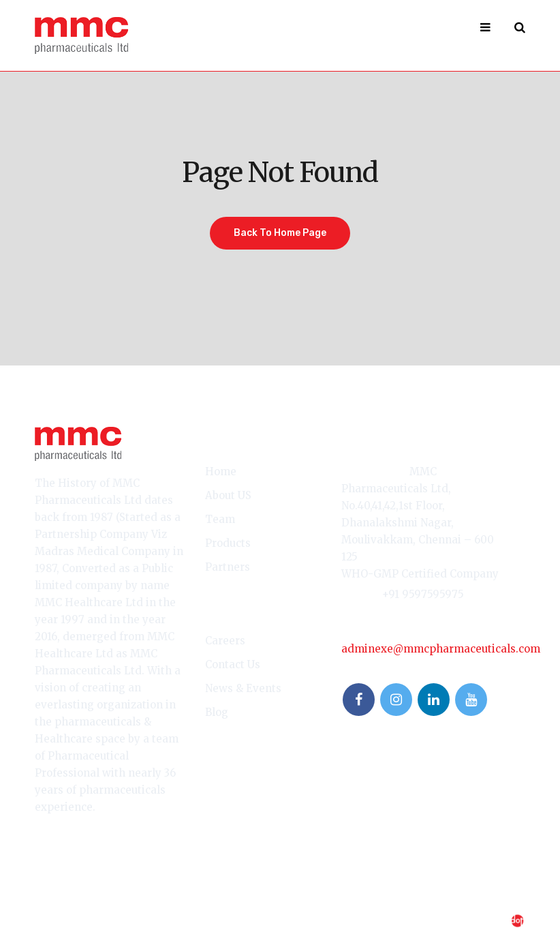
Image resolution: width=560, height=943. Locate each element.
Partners (228, 567)
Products (228, 543)
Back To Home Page (280, 233)
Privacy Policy (181, 904)
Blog (217, 712)
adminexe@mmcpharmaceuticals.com (441, 649)
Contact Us (233, 664)
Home (221, 471)
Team (220, 519)
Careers (225, 641)
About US (228, 495)
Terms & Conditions (82, 904)
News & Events (243, 688)
